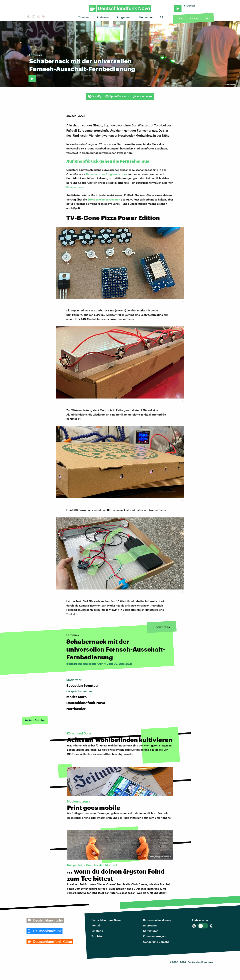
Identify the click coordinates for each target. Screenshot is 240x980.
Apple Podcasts (117, 96)
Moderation (146, 17)
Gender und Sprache (156, 942)
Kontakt (96, 925)
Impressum (150, 925)
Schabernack (75, 187)
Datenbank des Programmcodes (107, 174)
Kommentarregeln (155, 936)
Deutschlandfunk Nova (106, 920)
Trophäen (97, 936)
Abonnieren (142, 96)
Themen (83, 17)
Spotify (95, 96)
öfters (91, 199)
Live (180, 18)
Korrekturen (151, 931)
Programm (124, 17)
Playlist (194, 18)
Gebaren (115, 199)
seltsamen (102, 199)
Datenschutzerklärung (157, 920)
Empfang (97, 931)
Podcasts (103, 17)
